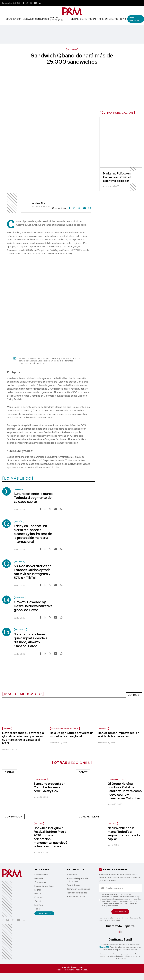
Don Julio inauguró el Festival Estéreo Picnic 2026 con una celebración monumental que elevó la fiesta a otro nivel (50, 837)
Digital (75, 19)
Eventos (114, 19)
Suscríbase (72, 875)
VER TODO (134, 695)
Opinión (103, 19)
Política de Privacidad (77, 893)
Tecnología (41, 779)
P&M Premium (134, 19)
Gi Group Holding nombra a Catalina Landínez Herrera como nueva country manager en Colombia (125, 791)
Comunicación (13, 19)
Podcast (93, 19)
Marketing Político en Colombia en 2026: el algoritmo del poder (117, 177)
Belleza (113, 824)
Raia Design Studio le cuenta (65, 729)
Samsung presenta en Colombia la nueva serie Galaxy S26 (49, 787)
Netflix (7, 729)
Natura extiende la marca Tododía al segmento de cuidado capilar (33, 498)
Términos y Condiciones (78, 889)
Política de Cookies (76, 897)
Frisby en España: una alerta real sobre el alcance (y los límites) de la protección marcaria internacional (33, 534)
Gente (83, 19)
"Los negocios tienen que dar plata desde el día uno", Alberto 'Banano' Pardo (31, 640)
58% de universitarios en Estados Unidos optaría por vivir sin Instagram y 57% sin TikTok (33, 572)
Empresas (103, 729)
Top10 (123, 19)
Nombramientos (117, 779)
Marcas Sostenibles (57, 19)
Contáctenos (73, 885)
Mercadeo (28, 19)
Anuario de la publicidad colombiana (78, 880)
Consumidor (42, 19)
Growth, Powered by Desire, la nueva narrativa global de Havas (33, 606)
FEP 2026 (39, 824)
